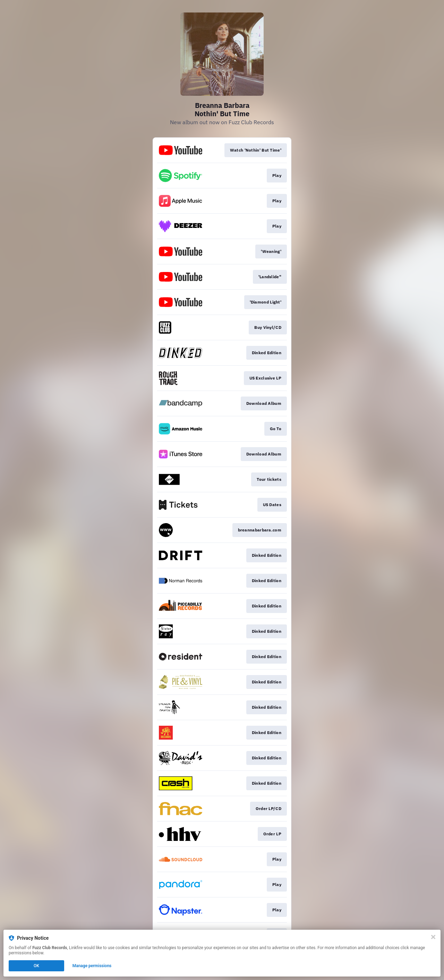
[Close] (433, 937)
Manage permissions (92, 966)
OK (36, 966)
